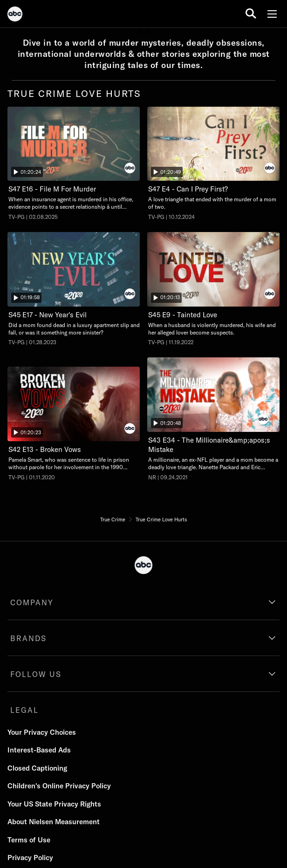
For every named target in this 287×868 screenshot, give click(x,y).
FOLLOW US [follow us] (36, 674)
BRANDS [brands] (28, 638)
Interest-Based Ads (39, 750)
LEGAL (24, 710)
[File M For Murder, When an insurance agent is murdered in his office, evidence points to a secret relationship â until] (74, 164)
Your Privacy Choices (42, 732)
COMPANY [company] (32, 602)
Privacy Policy (30, 858)
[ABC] (15, 15)
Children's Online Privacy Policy (59, 786)
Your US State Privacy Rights (54, 804)
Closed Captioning (37, 768)
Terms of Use (29, 840)
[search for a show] (251, 14)
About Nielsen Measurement (54, 822)
